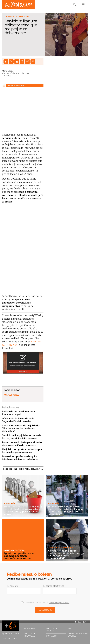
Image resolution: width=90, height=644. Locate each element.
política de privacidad (59, 602)
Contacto (51, 636)
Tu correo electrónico (54, 586)
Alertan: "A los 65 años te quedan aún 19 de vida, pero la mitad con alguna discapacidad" (66, 554)
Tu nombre (12, 586)
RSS (70, 629)
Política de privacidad (30, 635)
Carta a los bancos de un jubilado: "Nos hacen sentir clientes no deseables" (21, 428)
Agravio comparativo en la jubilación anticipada (19, 554)
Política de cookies (52, 630)
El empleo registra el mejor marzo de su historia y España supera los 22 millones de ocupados (65, 510)
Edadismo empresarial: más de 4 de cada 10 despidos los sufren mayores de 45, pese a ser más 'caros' (23, 510)
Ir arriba (81, 622)
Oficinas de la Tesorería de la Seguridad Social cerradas (18, 420)
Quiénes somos (10, 639)
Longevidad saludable (61, 548)
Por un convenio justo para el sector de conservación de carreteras (22, 444)
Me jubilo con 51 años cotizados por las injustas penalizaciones (22, 451)
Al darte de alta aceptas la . (45, 602)
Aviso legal (30, 629)
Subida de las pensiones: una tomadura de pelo (18, 413)
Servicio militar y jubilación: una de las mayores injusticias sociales (22, 437)
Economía (9, 504)
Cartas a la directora (17, 16)
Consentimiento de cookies (78, 635)
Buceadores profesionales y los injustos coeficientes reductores (20, 458)
